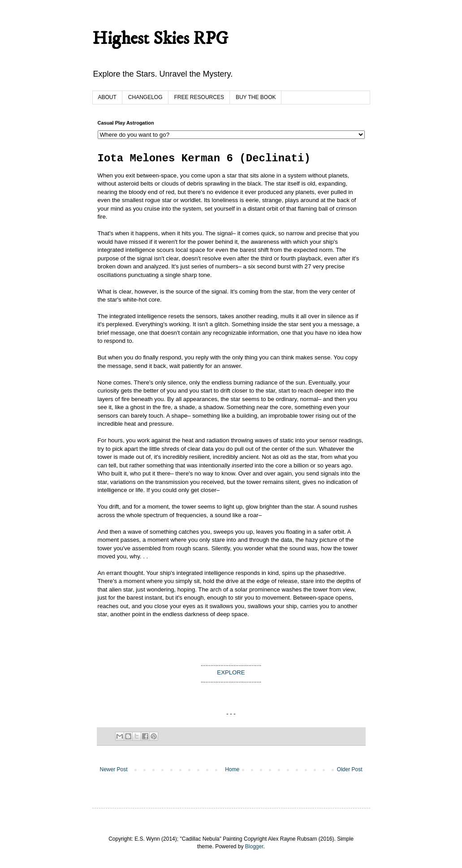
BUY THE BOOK (256, 97)
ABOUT (107, 97)
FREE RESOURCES (199, 97)
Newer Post (114, 769)
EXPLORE (231, 672)
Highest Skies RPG (160, 39)
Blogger (254, 846)
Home (232, 769)
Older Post (350, 769)
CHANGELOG (145, 97)
